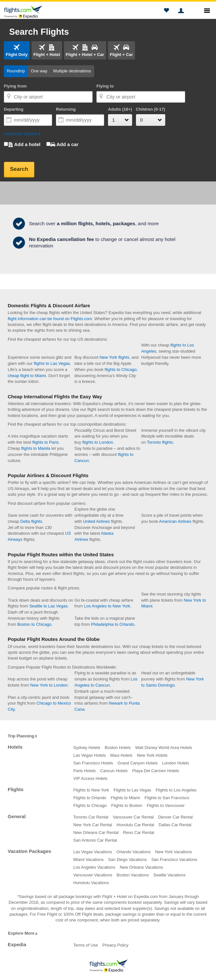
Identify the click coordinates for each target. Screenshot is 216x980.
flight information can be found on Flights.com (50, 319)
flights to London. (98, 442)
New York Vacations (173, 852)
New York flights (115, 357)
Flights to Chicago (90, 805)
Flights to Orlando (90, 798)
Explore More (23, 934)
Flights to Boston (127, 805)
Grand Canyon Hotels (137, 763)
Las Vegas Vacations (93, 852)
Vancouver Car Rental (133, 817)
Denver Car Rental (175, 817)
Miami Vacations (88, 860)
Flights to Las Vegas (132, 790)
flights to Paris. (46, 442)
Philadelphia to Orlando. (113, 624)
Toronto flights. (161, 442)
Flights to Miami (126, 798)
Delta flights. (32, 521)
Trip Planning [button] (23, 736)
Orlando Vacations (133, 852)
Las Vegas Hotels (90, 755)
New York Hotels (152, 755)
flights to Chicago (121, 370)
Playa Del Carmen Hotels (156, 771)
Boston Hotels (118, 748)
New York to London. (50, 685)
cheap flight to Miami (27, 376)
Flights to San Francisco (167, 798)
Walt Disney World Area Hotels (164, 748)
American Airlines (175, 521)
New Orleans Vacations (141, 867)
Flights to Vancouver (166, 805)
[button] (166, 11)
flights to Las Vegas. (52, 363)
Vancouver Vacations (93, 875)
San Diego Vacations (127, 860)
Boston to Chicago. (35, 624)
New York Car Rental (93, 825)
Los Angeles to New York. (108, 606)
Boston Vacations (133, 875)
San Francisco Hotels (93, 763)
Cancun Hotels (114, 771)
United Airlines (96, 521)
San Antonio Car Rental (95, 840)
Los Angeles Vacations (94, 867)
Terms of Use (86, 945)
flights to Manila (36, 448)
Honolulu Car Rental (135, 825)
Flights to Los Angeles (176, 790)
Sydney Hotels (87, 748)
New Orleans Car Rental (96, 832)
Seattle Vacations (169, 875)
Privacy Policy (115, 945)
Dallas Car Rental (175, 825)
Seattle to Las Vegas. (49, 606)
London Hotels (175, 763)
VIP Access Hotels (90, 778)
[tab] (17, 50)
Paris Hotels (85, 771)
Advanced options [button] (22, 134)
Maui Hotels (121, 755)
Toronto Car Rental (91, 817)
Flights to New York (91, 790)
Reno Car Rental (139, 832)
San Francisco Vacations (174, 860)
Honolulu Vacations (91, 883)
